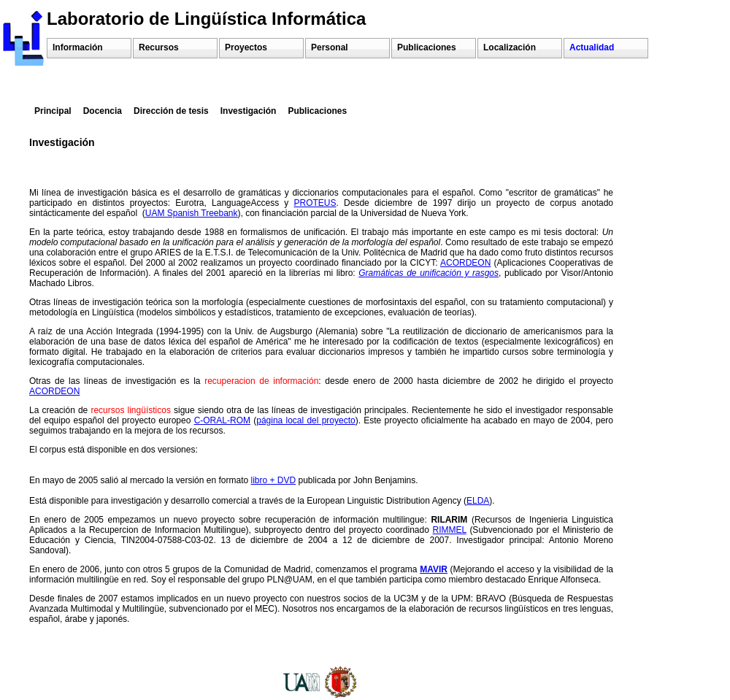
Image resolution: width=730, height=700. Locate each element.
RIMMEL (450, 530)
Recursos (159, 47)
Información (78, 47)
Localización (510, 47)
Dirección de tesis (171, 111)
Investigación (249, 111)
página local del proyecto (306, 420)
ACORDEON (465, 263)
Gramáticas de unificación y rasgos (429, 273)
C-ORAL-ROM (222, 420)
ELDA (478, 501)
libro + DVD (274, 480)
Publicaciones (427, 47)
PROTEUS (315, 203)
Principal (53, 111)
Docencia (103, 111)
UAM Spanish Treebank (192, 213)
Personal (330, 47)
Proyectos (246, 47)
